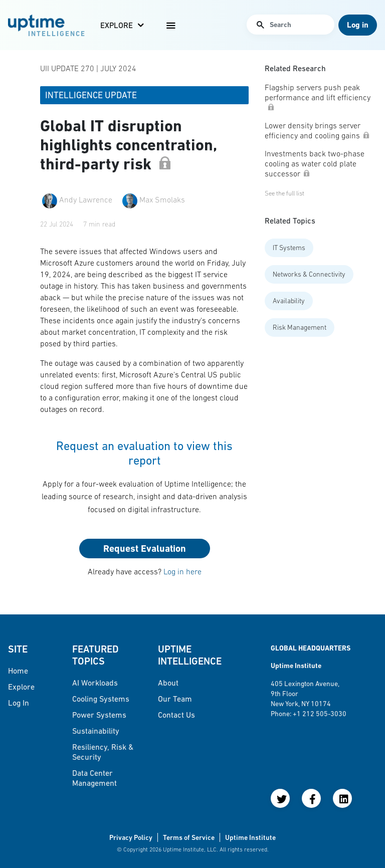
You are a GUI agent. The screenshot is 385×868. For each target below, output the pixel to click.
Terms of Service (189, 837)
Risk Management (300, 327)
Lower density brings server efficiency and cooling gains (317, 130)
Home (18, 671)
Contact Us (176, 715)
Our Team (175, 699)
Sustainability (96, 731)
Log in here (182, 571)
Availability (289, 301)
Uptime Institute (250, 837)
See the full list (284, 193)
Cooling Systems (101, 699)
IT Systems (289, 248)
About (168, 683)
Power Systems (99, 715)
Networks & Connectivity (309, 274)
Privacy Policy (131, 837)
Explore (117, 25)
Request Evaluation (145, 549)
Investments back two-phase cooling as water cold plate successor (315, 163)
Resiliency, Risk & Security (103, 752)
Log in (19, 703)
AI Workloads (95, 683)
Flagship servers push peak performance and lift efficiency (318, 96)
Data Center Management (94, 778)
